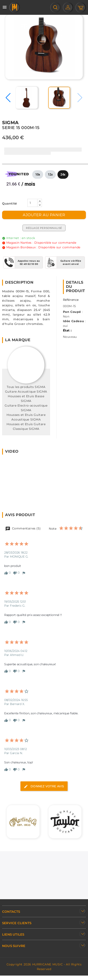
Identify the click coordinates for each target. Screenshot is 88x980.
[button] (8, 98)
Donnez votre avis (44, 786)
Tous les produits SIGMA (26, 387)
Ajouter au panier (44, 215)
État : (67, 330)
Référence (71, 300)
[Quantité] (32, 203)
